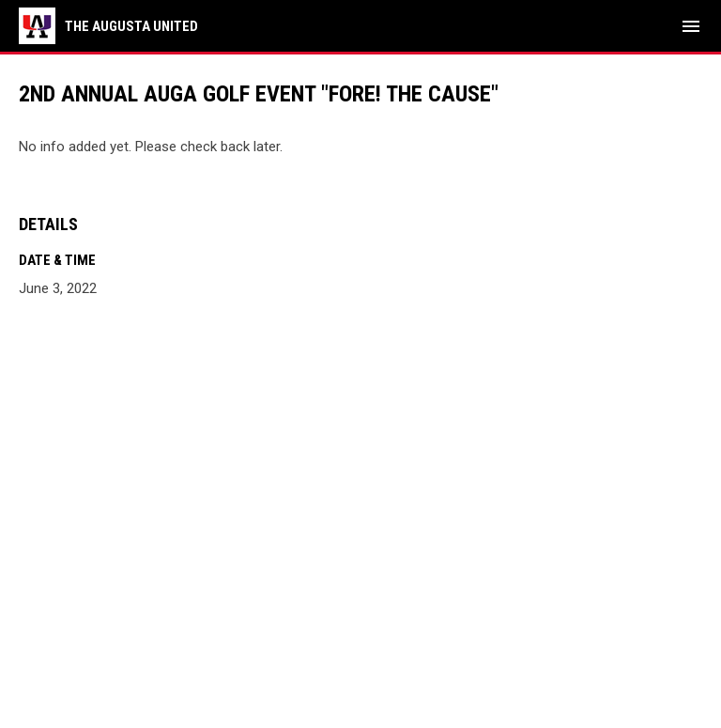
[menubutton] (691, 26)
